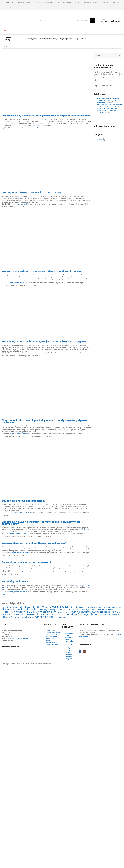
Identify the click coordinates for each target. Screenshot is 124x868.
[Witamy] (108, 20)
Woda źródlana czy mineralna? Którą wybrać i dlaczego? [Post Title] (34, 543)
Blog (76, 39)
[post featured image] (47, 83)
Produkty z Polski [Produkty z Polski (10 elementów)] (105, 610)
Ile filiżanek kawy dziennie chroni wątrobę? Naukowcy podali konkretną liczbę (108, 100)
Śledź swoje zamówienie (63, 2)
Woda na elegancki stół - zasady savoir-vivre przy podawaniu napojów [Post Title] (42, 271)
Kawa (83, 530)
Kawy (55, 39)
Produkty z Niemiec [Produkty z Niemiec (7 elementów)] (89, 610)
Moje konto (77, 2)
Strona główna (32, 39)
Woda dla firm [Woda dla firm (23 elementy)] (47, 612)
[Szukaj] (92, 20)
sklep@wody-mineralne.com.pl (19, 638)
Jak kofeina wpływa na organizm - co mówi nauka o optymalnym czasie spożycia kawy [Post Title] (43, 523)
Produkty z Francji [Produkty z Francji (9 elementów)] (47, 610)
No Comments (33, 128)
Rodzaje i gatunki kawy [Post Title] (15, 581)
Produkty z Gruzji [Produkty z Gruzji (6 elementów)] (62, 610)
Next (5, 595)
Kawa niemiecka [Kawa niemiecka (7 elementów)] (114, 607)
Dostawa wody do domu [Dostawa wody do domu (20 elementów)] (17, 607)
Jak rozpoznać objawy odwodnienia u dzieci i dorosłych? (109, 105)
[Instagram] (10, 7)
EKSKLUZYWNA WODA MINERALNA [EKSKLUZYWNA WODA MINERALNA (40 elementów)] (55, 607)
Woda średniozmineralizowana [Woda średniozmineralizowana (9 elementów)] (19, 617)
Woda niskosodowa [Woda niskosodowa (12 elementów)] (22, 614)
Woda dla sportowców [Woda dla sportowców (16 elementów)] (82, 612)
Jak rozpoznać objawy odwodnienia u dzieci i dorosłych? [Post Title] (34, 192)
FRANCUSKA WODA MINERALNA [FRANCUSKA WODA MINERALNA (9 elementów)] (92, 607)
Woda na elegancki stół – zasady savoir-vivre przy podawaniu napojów (108, 110)
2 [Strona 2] (3, 595)
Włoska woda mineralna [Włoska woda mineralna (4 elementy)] (62, 617)
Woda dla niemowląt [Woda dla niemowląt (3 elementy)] (63, 612)
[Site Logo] (14, 21)
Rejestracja (114, 3)
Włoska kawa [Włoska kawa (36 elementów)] (44, 617)
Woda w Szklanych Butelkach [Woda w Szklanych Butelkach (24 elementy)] (85, 614)
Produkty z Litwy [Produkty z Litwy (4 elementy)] (75, 610)
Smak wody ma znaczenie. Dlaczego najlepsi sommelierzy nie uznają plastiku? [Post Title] (46, 341)
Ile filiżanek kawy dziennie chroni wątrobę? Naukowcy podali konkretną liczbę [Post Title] (46, 116)
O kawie (25, 128)
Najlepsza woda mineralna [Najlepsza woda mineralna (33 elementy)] (20, 609)
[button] (1, 671)
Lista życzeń (87, 2)
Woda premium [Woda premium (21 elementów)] (42, 614)
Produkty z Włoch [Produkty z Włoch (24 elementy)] (13, 612)
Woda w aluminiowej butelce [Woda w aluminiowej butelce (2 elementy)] (59, 615)
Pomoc (39, 2)
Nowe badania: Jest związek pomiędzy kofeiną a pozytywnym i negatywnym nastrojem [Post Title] (45, 421)
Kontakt (95, 2)
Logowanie (104, 3)
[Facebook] (7, 7)
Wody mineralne (45, 39)
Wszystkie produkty (66, 39)
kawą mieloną (78, 585)
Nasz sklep (48, 2)
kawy (41, 585)
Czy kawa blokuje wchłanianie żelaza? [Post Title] (24, 501)
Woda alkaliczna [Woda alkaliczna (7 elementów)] (31, 612)
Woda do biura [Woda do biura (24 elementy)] (105, 612)
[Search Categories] (83, 20)
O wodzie (25, 204)
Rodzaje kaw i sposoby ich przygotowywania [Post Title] (27, 562)
